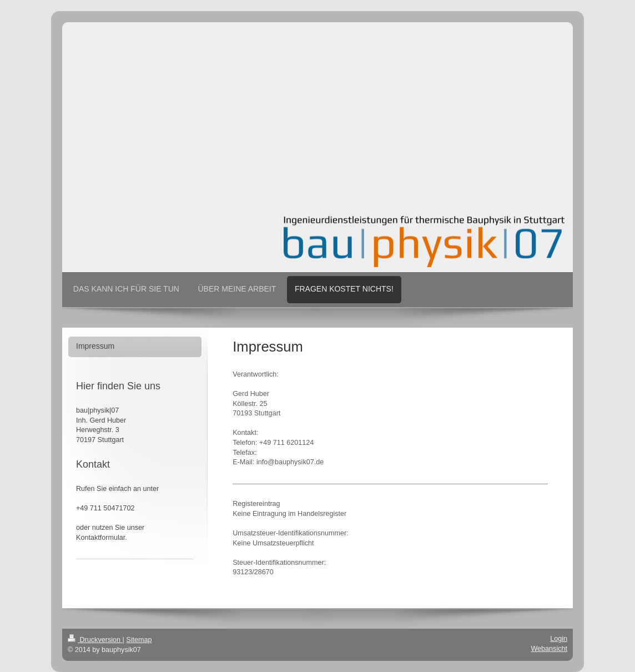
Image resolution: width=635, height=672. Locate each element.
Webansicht (549, 649)
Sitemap (139, 640)
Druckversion (95, 640)
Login (559, 639)
